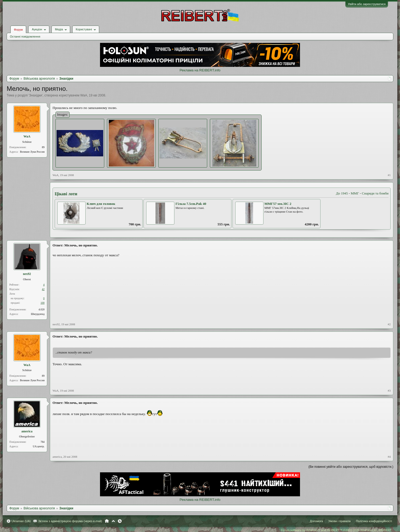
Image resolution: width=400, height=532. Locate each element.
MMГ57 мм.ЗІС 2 (278, 204)
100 (43, 303)
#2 (389, 324)
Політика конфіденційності (374, 521)
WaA (84, 95)
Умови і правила (339, 521)
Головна (107, 521)
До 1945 (342, 193)
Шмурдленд (38, 314)
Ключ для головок (101, 204)
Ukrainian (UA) (21, 521)
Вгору (113, 521)
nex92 (27, 274)
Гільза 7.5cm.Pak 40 (191, 204)
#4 (389, 457)
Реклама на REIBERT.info (200, 70)
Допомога (316, 521)
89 (43, 147)
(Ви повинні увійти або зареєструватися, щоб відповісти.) (351, 467)
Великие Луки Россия (32, 152)
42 (43, 289)
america (27, 431)
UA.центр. (39, 446)
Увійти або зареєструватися (367, 4)
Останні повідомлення (25, 36)
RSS (120, 521)
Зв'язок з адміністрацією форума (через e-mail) (70, 521)
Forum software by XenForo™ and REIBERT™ (337, 530)
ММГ (355, 193)
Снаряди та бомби (375, 193)
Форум (18, 30)
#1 (389, 175)
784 (43, 442)
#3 (389, 391)
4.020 (42, 309)
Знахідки (35, 95)
